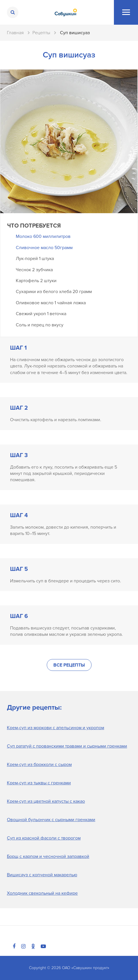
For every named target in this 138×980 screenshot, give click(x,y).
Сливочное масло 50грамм (44, 248)
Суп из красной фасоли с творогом (44, 838)
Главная (15, 33)
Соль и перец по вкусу (40, 325)
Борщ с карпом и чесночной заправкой (48, 856)
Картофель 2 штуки (36, 281)
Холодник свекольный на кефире (42, 893)
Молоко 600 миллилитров (43, 236)
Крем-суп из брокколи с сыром (39, 765)
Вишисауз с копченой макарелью (42, 875)
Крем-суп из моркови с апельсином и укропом (56, 728)
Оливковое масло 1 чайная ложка (51, 303)
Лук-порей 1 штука (35, 259)
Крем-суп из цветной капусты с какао (46, 801)
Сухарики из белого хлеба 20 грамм (54, 292)
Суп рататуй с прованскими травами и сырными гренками (67, 746)
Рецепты (41, 33)
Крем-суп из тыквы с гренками (39, 783)
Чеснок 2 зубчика (34, 270)
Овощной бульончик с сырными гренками (51, 820)
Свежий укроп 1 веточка (41, 314)
